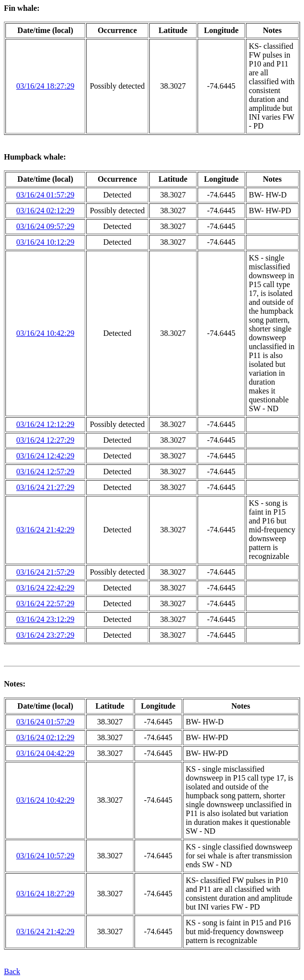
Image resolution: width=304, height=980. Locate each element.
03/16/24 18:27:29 (45, 86)
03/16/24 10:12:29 (45, 242)
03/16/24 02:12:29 (45, 211)
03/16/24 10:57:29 (45, 856)
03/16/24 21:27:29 (45, 487)
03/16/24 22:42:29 (45, 588)
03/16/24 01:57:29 (45, 195)
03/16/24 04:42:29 (45, 753)
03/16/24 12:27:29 (45, 440)
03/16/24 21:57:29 (45, 572)
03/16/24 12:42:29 (45, 456)
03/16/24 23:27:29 (45, 635)
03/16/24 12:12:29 (45, 424)
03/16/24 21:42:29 (45, 530)
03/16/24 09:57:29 (45, 226)
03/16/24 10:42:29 (45, 333)
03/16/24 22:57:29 (45, 604)
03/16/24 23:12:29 (45, 619)
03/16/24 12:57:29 (45, 472)
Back (12, 971)
